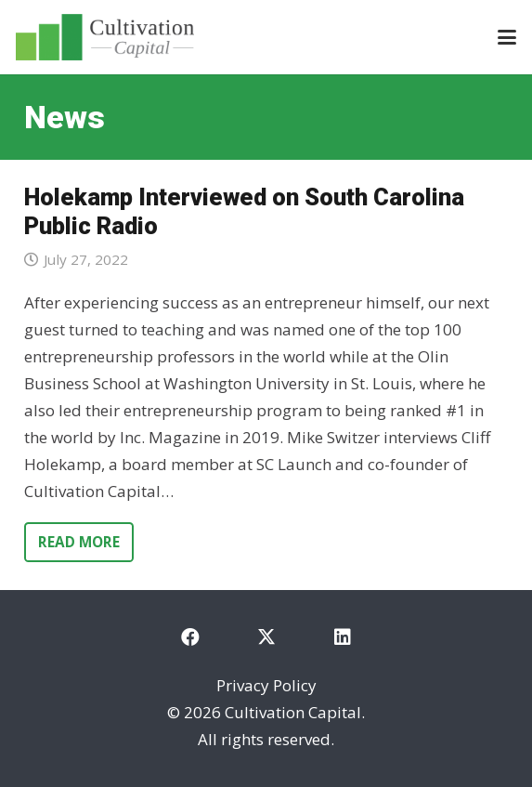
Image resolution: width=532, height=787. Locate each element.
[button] (506, 37)
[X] (266, 637)
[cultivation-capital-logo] (105, 37)
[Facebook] (190, 637)
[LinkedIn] (343, 637)
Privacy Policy (266, 685)
